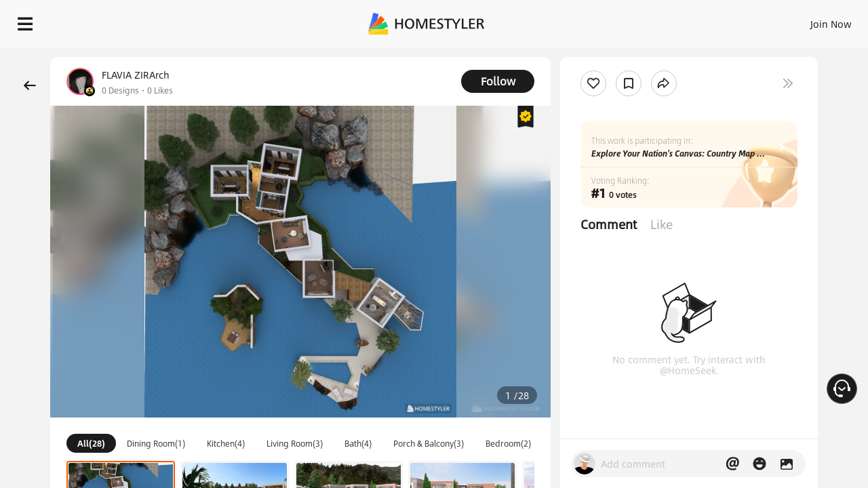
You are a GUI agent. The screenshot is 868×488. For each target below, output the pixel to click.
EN (715, 20)
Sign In (617, 20)
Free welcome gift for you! (586, 57)
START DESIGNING (801, 20)
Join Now (668, 20)
